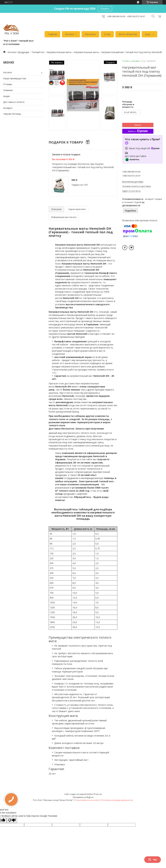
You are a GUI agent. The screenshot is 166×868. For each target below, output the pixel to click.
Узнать (105, 9)
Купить (138, 125)
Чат (153, 860)
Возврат (8, 108)
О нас (107, 34)
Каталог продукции (18, 52)
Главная (52, 34)
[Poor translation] (12, 820)
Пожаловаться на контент (87, 800)
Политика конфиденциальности (117, 800)
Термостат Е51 (80, 185)
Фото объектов (128, 34)
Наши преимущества (15, 78)
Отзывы (8, 84)
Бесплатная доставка (133, 182)
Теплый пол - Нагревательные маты (51, 52)
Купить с (138, 131)
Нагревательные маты (86, 52)
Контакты (90, 34)
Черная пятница (12, 114)
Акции (6, 96)
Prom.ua (98, 794)
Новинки (8, 90)
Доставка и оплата (14, 102)
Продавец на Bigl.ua (83, 797)
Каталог (70, 34)
